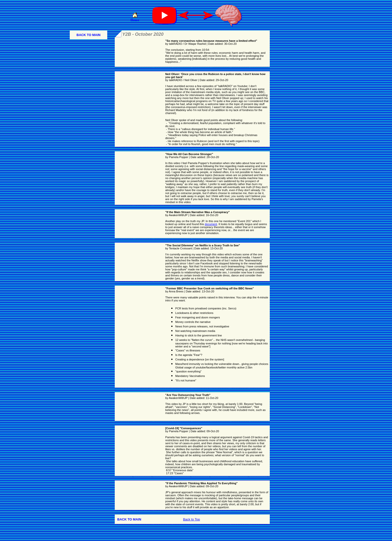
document (211, 224)
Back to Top (191, 519)
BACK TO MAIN (88, 35)
